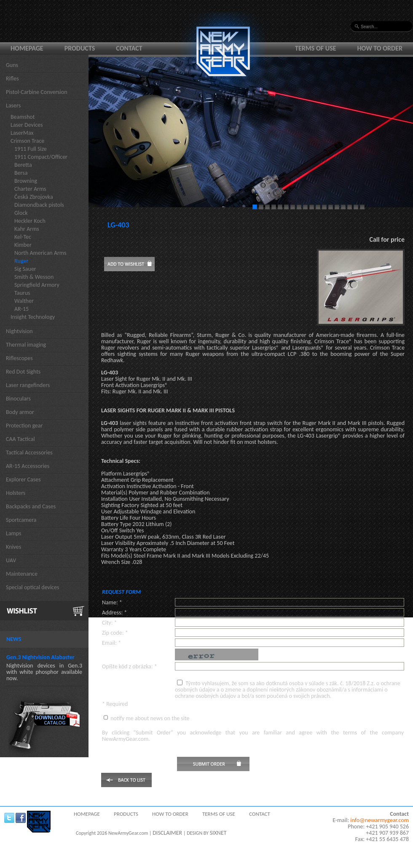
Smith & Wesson (34, 277)
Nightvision (19, 331)
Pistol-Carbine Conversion (37, 92)
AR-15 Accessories (28, 466)
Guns (12, 65)
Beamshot (23, 117)
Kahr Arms (27, 229)
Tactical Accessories (29, 453)
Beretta (23, 165)
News (14, 639)
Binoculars (18, 399)
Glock (21, 213)
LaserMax (22, 133)
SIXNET (218, 833)
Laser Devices (27, 125)
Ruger (21, 261)
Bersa (21, 173)
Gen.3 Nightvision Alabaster (40, 657)
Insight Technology (33, 317)
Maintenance (22, 574)
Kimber (23, 245)
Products (80, 48)
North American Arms (40, 253)
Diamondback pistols (39, 205)
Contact (129, 48)
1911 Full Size (31, 149)
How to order (380, 48)
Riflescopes (19, 358)
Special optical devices (33, 587)
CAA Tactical (20, 439)
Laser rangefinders (28, 385)
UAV (11, 560)
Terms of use (316, 48)
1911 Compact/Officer (41, 157)
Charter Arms (30, 189)
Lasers (13, 105)
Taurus (22, 293)
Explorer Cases (23, 479)
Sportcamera (21, 520)
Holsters (16, 493)
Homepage (27, 48)
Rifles (12, 79)
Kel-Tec (23, 237)
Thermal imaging (26, 345)
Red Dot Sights (23, 372)
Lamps (14, 533)
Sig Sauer (25, 269)
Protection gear (24, 426)
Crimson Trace (27, 141)
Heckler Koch (30, 221)
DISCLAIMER (167, 833)
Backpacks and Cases (31, 506)
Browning (26, 181)
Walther (24, 301)
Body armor (20, 412)
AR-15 (21, 309)
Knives (13, 547)
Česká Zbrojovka (34, 197)
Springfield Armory (37, 285)
